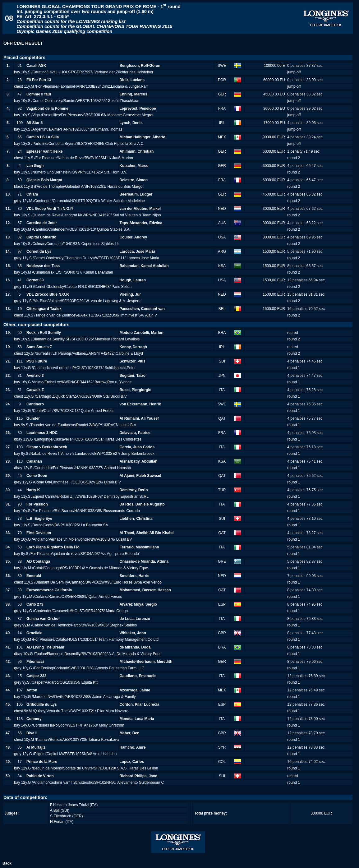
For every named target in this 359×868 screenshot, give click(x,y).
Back (7, 863)
